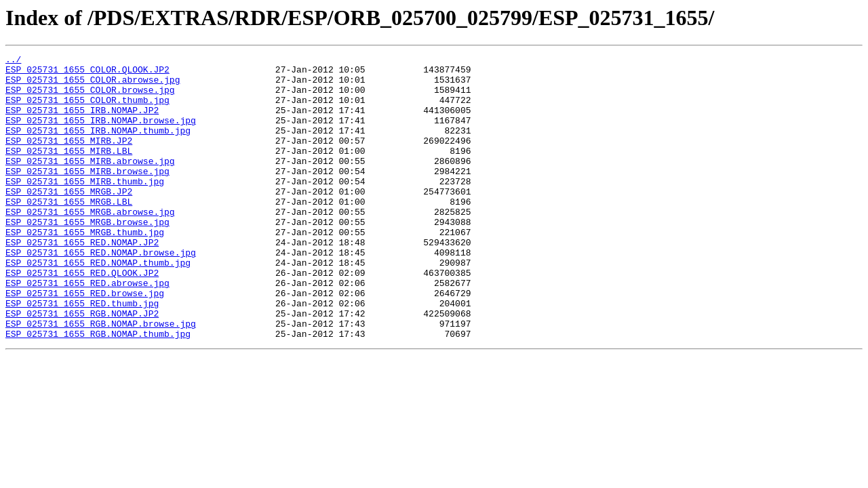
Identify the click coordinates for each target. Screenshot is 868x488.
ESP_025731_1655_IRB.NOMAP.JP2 (82, 122)
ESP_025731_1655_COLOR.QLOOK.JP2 (87, 73)
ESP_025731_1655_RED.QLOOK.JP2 (82, 317)
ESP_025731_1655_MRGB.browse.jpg (87, 256)
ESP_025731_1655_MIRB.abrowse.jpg (90, 183)
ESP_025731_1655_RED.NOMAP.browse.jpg (101, 293)
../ (13, 61)
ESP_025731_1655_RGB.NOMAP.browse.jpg (101, 378)
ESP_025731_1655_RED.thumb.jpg (82, 354)
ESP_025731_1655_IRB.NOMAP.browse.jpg (101, 134)
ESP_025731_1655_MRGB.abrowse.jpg (90, 244)
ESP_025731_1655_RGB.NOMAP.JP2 (82, 366)
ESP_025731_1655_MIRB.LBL (69, 171)
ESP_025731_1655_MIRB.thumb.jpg (85, 207)
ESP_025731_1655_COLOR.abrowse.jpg (93, 85)
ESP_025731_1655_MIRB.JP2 (69, 159)
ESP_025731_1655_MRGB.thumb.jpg (85, 268)
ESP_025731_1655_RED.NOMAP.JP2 (82, 281)
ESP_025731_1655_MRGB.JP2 (69, 220)
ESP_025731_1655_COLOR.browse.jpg (90, 98)
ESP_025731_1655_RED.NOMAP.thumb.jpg (98, 305)
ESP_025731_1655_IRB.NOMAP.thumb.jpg (98, 146)
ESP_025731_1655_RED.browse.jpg (85, 342)
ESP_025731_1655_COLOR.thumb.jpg (87, 110)
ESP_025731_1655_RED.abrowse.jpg (87, 329)
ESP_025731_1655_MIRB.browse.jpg (87, 195)
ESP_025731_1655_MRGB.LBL (69, 232)
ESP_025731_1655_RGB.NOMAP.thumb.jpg (98, 390)
